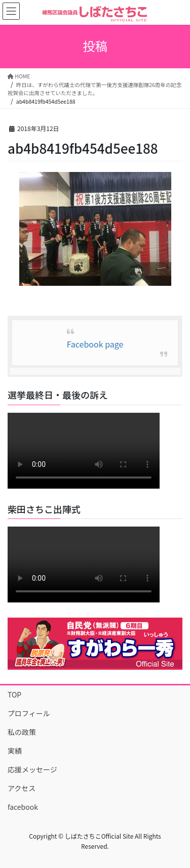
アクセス (22, 788)
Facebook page (95, 344)
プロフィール (29, 713)
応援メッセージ (32, 769)
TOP (14, 695)
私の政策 (22, 732)
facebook (23, 807)
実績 (15, 751)
